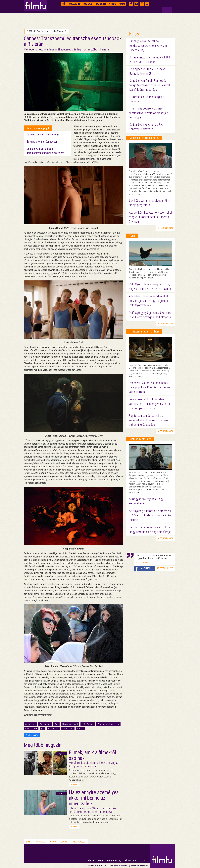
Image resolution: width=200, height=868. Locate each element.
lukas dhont (68, 729)
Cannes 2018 (31, 729)
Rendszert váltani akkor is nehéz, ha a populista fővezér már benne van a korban (150, 387)
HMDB (100, 861)
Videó (113, 4)
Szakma (144, 861)
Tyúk (132, 236)
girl (43, 729)
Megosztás (32, 735)
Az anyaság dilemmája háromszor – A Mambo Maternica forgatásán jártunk (150, 515)
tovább (74, 784)
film (56, 724)
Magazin (74, 4)
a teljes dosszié (166, 228)
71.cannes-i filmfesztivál (108, 724)
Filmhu (91, 861)
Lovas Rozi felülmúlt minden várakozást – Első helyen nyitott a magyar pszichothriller (149, 404)
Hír (64, 4)
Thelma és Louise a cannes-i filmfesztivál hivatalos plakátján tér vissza (149, 113)
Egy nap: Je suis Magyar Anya (43, 134)
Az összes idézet (165, 568)
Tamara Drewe (142, 563)
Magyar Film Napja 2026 (144, 138)
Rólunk (53, 842)
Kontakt (65, 842)
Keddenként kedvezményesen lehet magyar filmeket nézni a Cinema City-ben (150, 217)
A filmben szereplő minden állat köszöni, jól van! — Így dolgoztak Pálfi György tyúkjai (148, 301)
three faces (53, 729)
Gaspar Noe (45, 724)
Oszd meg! (146, 568)
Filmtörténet (131, 861)
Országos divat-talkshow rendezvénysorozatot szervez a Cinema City (148, 46)
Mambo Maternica (140, 439)
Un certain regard (70, 724)
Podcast (88, 4)
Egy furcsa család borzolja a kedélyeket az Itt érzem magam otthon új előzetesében (148, 420)
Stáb (28, 842)
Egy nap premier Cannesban (42, 142)
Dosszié (101, 4)
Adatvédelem (79, 842)
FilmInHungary (114, 861)
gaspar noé (30, 724)
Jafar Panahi (88, 724)
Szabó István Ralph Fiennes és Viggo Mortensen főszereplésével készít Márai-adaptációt (150, 85)
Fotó (122, 4)
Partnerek (40, 842)
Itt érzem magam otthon (144, 331)
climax (80, 729)
